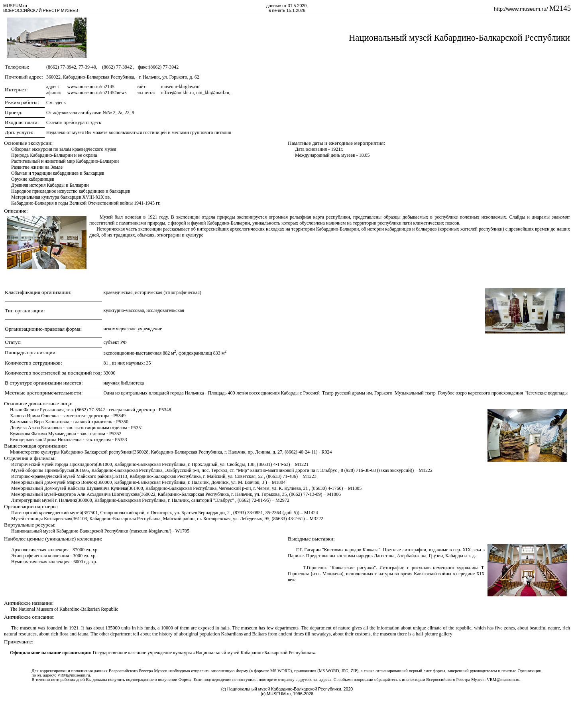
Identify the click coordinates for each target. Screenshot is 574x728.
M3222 (316, 519)
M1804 (279, 482)
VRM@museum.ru (74, 675)
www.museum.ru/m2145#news (97, 93)
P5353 (121, 440)
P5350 (122, 422)
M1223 (310, 476)
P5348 (165, 410)
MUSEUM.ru (15, 6)
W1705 (182, 531)
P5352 (115, 434)
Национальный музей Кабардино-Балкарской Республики (459, 38)
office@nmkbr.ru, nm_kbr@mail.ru (195, 93)
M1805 (355, 488)
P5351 (137, 428)
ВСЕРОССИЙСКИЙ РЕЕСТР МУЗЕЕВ (41, 10)
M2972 (282, 500)
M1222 (426, 470)
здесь (60, 103)
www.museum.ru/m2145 (91, 87)
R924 (327, 452)
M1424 (311, 513)
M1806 (334, 494)
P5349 (119, 416)
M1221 (302, 464)
